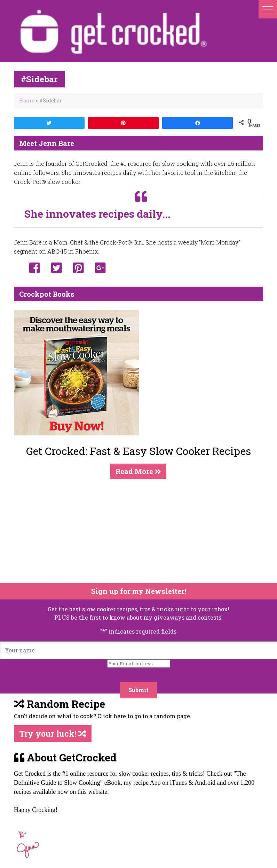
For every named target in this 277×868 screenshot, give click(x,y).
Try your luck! (53, 734)
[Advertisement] (134, 531)
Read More (138, 471)
